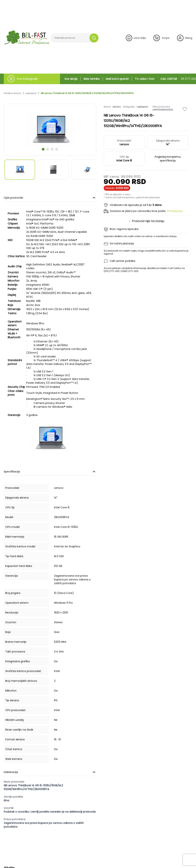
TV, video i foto (145, 79)
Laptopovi (31, 93)
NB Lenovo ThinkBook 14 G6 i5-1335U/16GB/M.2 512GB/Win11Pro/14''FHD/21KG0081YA (87, 93)
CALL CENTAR (178, 79)
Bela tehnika (92, 79)
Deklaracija (50, 772)
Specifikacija (50, 472)
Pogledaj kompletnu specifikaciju (168, 159)
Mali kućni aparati (117, 79)
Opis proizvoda (50, 198)
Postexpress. (175, 211)
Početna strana (12, 93)
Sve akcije (71, 79)
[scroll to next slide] (43, 149)
